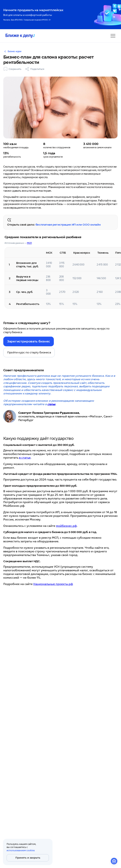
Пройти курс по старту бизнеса (29, 352)
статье (51, 404)
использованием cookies (21, 850)
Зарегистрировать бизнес (29, 341)
